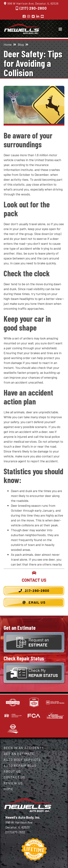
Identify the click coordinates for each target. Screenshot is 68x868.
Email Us (34, 602)
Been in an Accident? (24, 748)
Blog (21, 44)
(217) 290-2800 (33, 8)
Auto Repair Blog (20, 765)
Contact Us (14, 777)
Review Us (13, 783)
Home (8, 44)
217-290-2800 (34, 591)
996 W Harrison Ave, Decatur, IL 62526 (33, 3)
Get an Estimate (19, 754)
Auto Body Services (22, 759)
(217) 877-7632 (15, 832)
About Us (12, 771)
